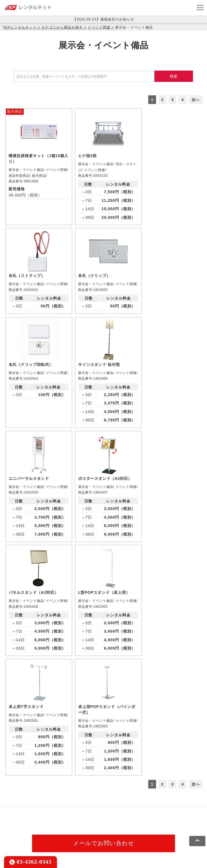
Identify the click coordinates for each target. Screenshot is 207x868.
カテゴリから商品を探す (62, 27)
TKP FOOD (15, 819)
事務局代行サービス (48, 819)
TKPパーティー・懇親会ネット (157, 813)
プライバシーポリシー (44, 836)
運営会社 (141, 836)
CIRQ (50, 806)
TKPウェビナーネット (24, 813)
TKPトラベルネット (124, 819)
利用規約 (12, 836)
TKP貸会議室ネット (22, 806)
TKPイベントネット (67, 813)
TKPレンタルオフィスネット (85, 806)
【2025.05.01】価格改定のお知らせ (103, 19)
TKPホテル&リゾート (135, 806)
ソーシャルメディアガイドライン (99, 836)
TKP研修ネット (173, 806)
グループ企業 (165, 836)
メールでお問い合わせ (104, 749)
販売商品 (15, 111)
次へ (196, 100)
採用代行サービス (86, 819)
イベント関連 (99, 27)
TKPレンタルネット (20, 27)
